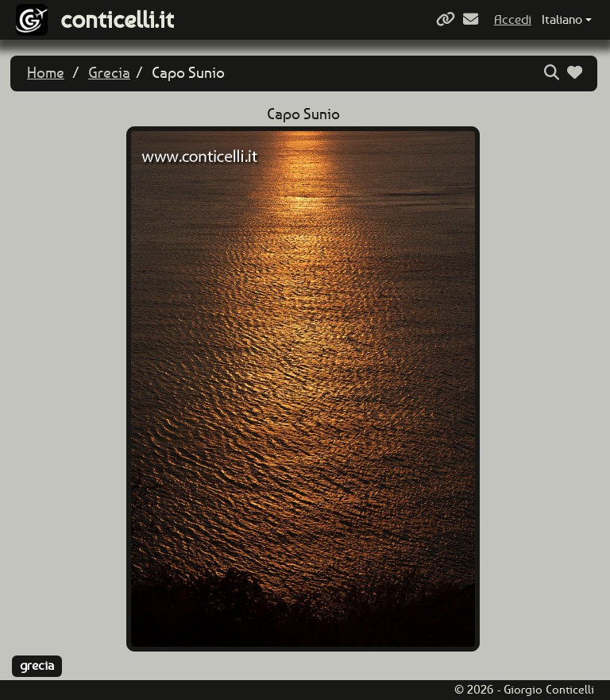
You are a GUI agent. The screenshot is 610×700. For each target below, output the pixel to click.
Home (46, 73)
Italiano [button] (562, 19)
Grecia (109, 73)
